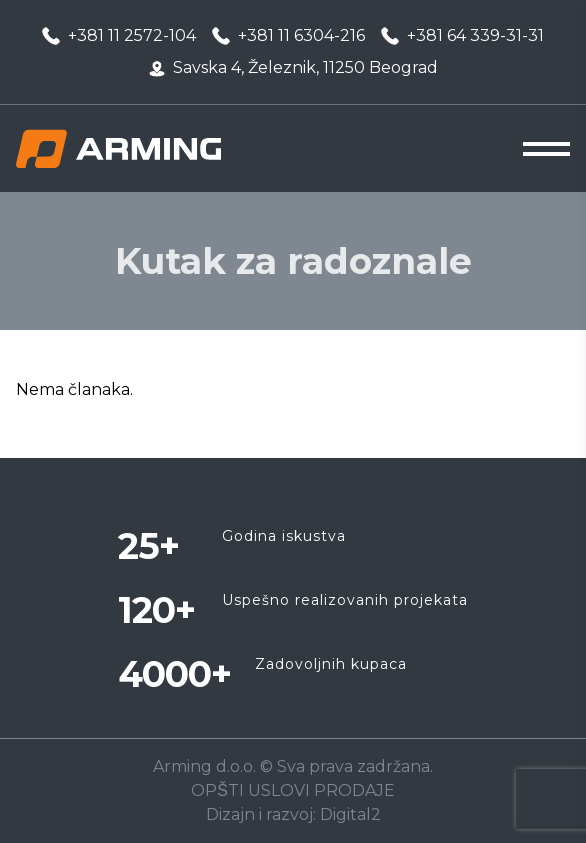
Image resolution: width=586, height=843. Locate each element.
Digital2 (350, 814)
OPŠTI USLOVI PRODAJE (293, 790)
